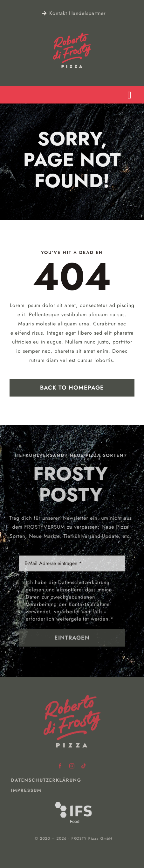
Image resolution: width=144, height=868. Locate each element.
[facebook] (60, 765)
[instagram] (72, 765)
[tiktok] (84, 765)
